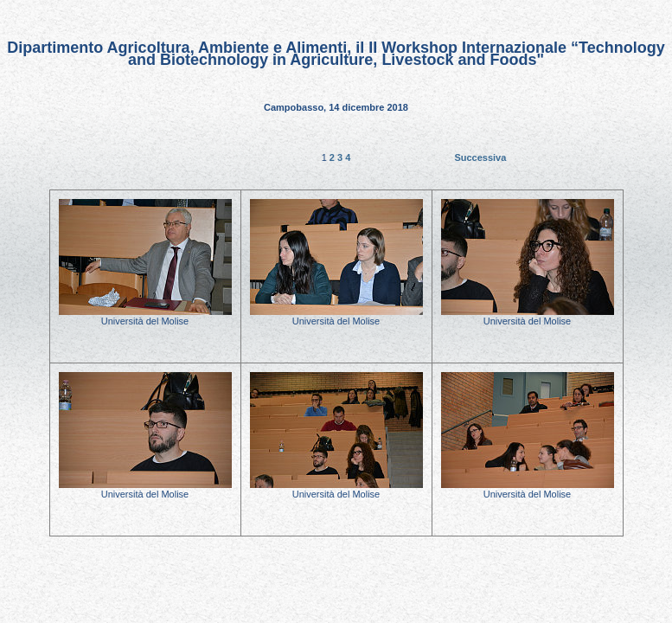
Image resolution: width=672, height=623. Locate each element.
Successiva (480, 157)
